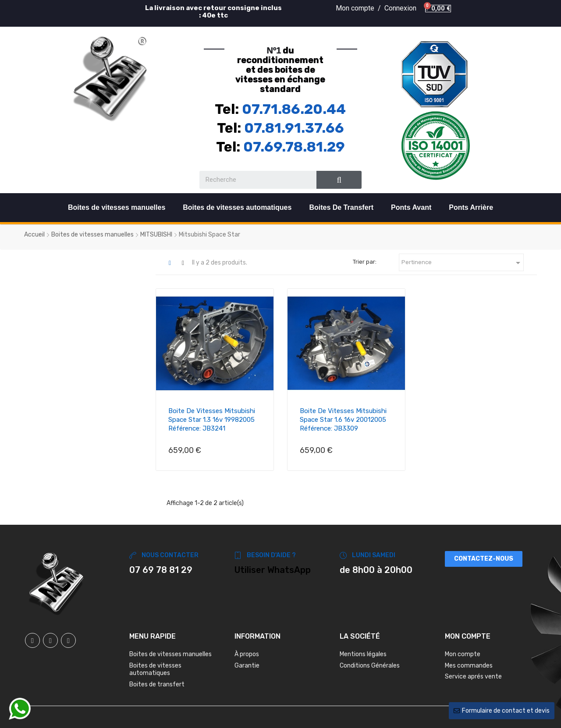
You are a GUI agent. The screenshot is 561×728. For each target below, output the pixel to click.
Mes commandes (469, 666)
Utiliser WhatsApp (273, 570)
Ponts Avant (411, 207)
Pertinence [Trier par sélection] (462, 263)
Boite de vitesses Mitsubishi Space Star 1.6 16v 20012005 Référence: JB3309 (343, 420)
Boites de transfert (157, 684)
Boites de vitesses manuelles (117, 207)
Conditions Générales (370, 666)
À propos (247, 654)
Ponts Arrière (471, 207)
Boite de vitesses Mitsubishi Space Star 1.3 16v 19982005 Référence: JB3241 (212, 420)
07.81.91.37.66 (294, 128)
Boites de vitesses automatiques (237, 207)
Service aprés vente (473, 677)
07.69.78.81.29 (294, 147)
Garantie (247, 666)
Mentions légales (363, 654)
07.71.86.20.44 (294, 109)
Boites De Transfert (341, 207)
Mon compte (463, 654)
